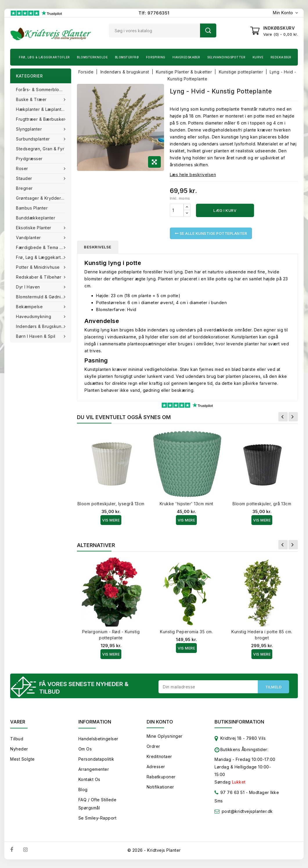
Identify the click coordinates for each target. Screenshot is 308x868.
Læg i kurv (225, 210)
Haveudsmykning (34, 316)
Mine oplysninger (165, 736)
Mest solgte (22, 759)
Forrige (283, 417)
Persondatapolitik (96, 759)
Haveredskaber (186, 57)
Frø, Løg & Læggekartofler (44, 57)
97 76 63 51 (229, 794)
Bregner (24, 188)
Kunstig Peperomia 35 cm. (186, 632)
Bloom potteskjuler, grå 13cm (262, 504)
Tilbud (17, 739)
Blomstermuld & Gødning (42, 297)
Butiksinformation (239, 722)
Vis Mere (111, 520)
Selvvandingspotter (226, 57)
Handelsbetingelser (98, 739)
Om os (85, 749)
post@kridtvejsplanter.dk (247, 811)
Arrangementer (94, 769)
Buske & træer (32, 99)
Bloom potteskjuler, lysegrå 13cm (111, 504)
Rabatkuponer (161, 777)
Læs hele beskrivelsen (193, 175)
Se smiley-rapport (98, 818)
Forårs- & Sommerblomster (43, 90)
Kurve (258, 57)
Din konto (160, 722)
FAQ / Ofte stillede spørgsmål (98, 804)
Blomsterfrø (127, 57)
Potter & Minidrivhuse (38, 267)
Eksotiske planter (34, 228)
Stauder (25, 178)
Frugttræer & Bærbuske (41, 119)
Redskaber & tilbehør (39, 277)
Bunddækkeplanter (36, 218)
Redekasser (281, 57)
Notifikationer (160, 787)
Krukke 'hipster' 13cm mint (187, 504)
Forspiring (156, 57)
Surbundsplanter (34, 139)
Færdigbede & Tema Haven (44, 247)
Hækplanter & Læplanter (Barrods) (44, 109)
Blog (83, 789)
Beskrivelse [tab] (98, 247)
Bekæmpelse (30, 307)
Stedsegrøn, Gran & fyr (40, 149)
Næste (293, 417)
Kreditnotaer (159, 756)
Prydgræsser (29, 159)
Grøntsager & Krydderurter (43, 198)
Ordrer (153, 746)
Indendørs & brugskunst (41, 326)
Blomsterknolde (92, 57)
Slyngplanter (30, 129)
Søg (208, 30)
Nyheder (19, 749)
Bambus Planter (32, 208)
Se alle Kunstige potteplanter (211, 233)
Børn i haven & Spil (36, 336)
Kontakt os (89, 779)
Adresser (156, 767)
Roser (23, 168)
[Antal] (177, 210)
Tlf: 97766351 (154, 13)
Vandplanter (29, 238)
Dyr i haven (29, 287)
